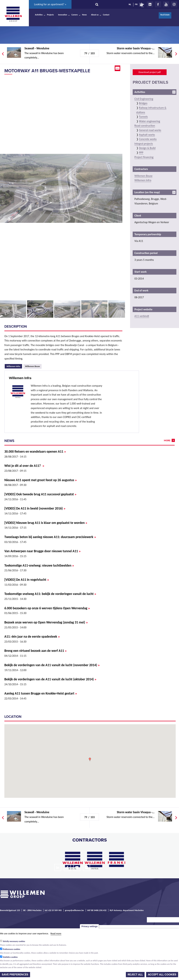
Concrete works (148, 139)
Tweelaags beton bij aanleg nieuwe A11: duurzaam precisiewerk (50, 537)
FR (136, 4)
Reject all (135, 975)
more (167, 440)
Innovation (63, 15)
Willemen (13, 14)
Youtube (166, 4)
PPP (141, 153)
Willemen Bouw (33, 366)
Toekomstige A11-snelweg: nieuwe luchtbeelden (39, 565)
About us (95, 15)
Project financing (144, 157)
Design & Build (147, 148)
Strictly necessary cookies (14, 941)
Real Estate (165, 15)
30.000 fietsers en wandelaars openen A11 (35, 451)
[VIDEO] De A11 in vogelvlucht (27, 580)
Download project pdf (150, 72)
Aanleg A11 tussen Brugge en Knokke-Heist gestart (41, 693)
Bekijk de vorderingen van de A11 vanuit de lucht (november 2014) (52, 665)
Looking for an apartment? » (50, 4)
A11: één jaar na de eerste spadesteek (32, 637)
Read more (56, 934)
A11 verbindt (142, 316)
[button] (90, 759)
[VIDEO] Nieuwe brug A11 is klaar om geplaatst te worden (46, 523)
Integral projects (144, 144)
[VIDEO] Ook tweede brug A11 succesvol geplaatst (40, 494)
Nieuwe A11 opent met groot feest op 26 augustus (41, 480)
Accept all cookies (162, 975)
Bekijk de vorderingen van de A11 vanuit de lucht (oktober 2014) (50, 679)
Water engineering (150, 121)
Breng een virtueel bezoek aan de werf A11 (35, 651)
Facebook (158, 4)
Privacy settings (89, 926)
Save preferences (15, 975)
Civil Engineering (144, 99)
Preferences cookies (12, 949)
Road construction (145, 126)
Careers (75, 15)
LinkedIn (150, 4)
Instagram (174, 4)
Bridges (143, 103)
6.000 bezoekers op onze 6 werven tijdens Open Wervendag (47, 608)
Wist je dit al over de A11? (24, 466)
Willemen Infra (14, 366)
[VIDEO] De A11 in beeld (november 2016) (35, 508)
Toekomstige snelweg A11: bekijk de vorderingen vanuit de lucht (50, 594)
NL (130, 4)
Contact (106, 15)
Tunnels (143, 117)
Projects (50, 15)
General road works (150, 130)
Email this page (118, 68)
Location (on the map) (147, 192)
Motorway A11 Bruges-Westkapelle (47, 71)
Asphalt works (147, 135)
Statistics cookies (10, 957)
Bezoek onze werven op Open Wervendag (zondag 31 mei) (46, 622)
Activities (39, 15)
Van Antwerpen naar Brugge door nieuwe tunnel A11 (42, 551)
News (84, 15)
